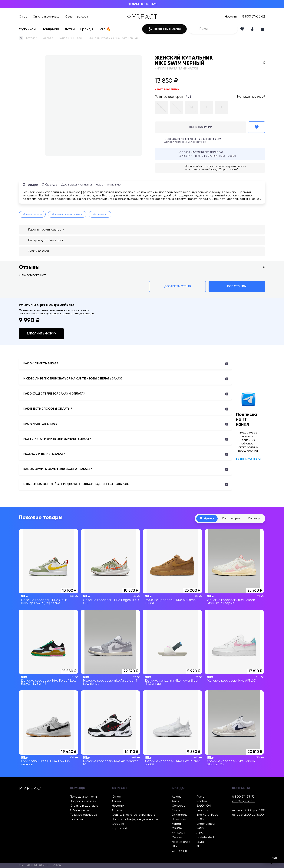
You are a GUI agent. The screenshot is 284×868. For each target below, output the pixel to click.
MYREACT (178, 833)
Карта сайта (121, 828)
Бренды (87, 29)
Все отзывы (237, 286)
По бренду (207, 518)
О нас (23, 17)
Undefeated (205, 837)
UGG (200, 819)
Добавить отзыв (177, 286)
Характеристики (109, 185)
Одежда (48, 38)
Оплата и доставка (46, 17)
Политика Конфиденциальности (135, 819)
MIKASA (177, 828)
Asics (175, 801)
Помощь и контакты (84, 797)
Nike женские (100, 214)
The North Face (207, 815)
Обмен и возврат (77, 17)
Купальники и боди (71, 38)
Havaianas (179, 819)
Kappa (176, 824)
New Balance (181, 842)
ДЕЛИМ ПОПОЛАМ (142, 4)
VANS (200, 828)
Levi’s (200, 842)
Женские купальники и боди (67, 214)
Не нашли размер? (251, 97)
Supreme (203, 810)
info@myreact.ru (244, 801)
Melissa (177, 837)
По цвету (254, 518)
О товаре (30, 185)
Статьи (117, 810)
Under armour (206, 824)
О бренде (50, 185)
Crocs (176, 810)
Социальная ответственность (134, 815)
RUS (188, 97)
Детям (70, 29)
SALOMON (204, 806)
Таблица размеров (169, 97)
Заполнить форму (41, 334)
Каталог (31, 38)
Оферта (118, 824)
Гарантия (77, 819)
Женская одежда (32, 214)
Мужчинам (27, 29)
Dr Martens (180, 815)
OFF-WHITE (180, 851)
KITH (200, 846)
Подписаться (248, 459)
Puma (200, 797)
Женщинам (50, 29)
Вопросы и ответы (83, 801)
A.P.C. (200, 833)
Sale (105, 29)
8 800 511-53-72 (254, 17)
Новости (231, 17)
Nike (175, 846)
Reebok (202, 801)
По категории (231, 518)
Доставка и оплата (77, 185)
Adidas (177, 797)
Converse (179, 806)
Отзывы (117, 801)
